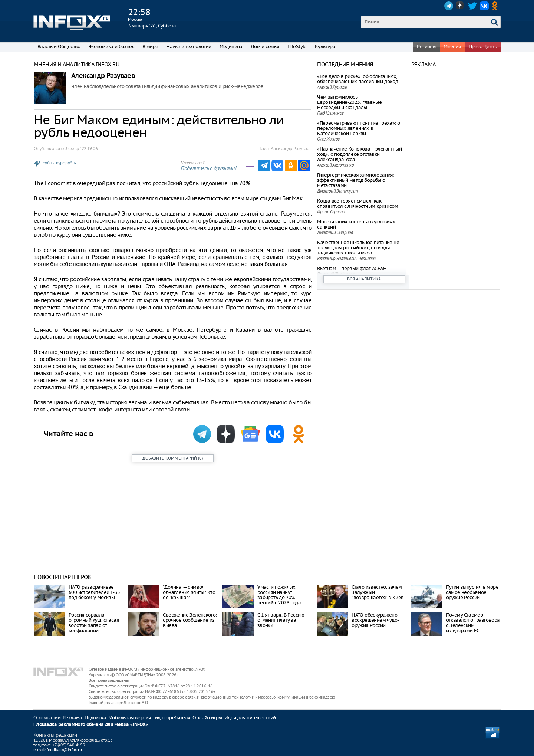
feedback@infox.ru (64, 750)
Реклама (72, 718)
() (173, 458)
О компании (47, 718)
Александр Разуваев (103, 76)
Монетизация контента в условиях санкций (356, 224)
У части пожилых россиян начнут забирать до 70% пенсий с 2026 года (279, 595)
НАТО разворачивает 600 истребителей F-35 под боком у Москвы (94, 592)
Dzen (461, 6)
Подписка (95, 718)
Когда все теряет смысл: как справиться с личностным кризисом (357, 203)
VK (484, 6)
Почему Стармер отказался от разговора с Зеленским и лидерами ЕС (473, 623)
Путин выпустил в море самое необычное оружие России (472, 592)
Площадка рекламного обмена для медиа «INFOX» (91, 725)
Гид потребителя (172, 718)
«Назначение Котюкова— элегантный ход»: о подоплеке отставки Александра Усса (359, 154)
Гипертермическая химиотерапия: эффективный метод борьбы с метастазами (356, 180)
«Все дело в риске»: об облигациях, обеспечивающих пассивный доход (357, 79)
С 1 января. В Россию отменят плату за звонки (281, 620)
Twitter (472, 6)
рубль (48, 163)
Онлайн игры (207, 718)
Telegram (449, 6)
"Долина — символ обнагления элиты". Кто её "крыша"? (189, 592)
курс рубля (66, 163)
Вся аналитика (364, 279)
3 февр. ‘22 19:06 (81, 149)
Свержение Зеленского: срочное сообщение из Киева (190, 620)
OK (496, 6)
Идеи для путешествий (250, 718)
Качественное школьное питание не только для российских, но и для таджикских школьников (358, 248)
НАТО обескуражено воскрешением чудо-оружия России (375, 620)
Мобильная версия (130, 718)
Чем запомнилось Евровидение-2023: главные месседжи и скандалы (349, 102)
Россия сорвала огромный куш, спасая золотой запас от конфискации (94, 623)
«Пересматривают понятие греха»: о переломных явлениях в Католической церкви (358, 128)
